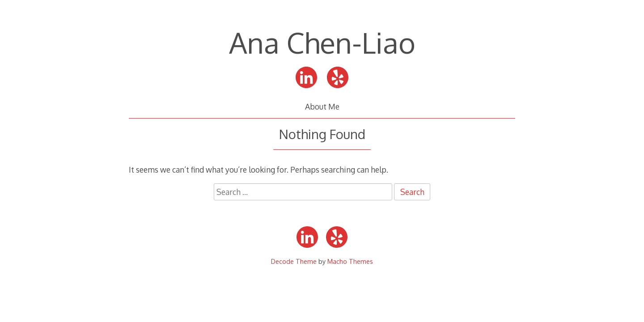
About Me (322, 106)
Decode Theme (294, 261)
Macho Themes (350, 261)
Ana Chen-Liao (322, 42)
